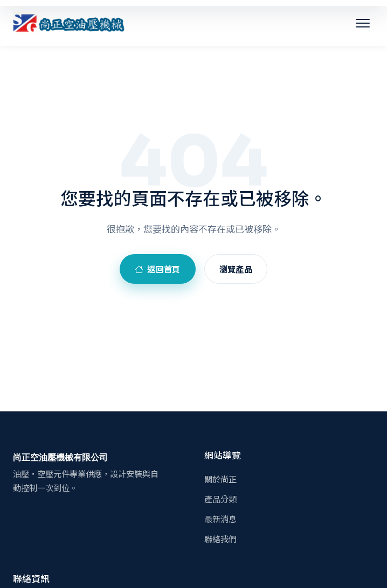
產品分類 (220, 499)
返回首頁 (158, 269)
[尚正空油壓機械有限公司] (69, 23)
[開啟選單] (363, 23)
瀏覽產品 (236, 269)
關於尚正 (220, 479)
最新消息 (220, 519)
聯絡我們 (220, 538)
